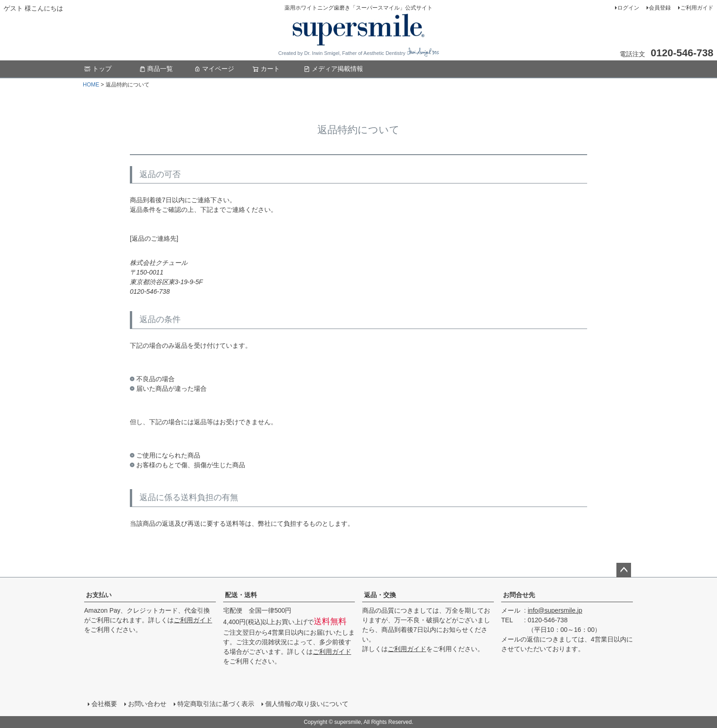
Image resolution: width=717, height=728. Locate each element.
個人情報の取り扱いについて (307, 704)
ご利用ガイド (697, 8)
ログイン (628, 8)
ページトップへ (624, 570)
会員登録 (660, 8)
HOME (91, 85)
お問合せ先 (519, 595)
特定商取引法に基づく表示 (216, 704)
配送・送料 (241, 595)
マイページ (214, 69)
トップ (98, 69)
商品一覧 (156, 69)
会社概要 (104, 704)
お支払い (99, 595)
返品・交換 (380, 595)
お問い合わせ (147, 704)
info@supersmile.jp (555, 610)
